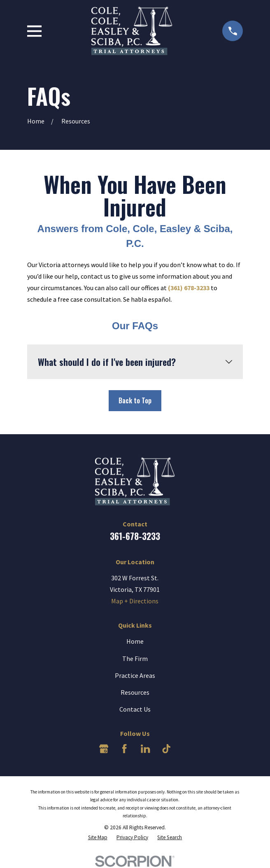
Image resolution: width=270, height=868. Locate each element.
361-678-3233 (135, 536)
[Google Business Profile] (104, 749)
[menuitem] (98, 837)
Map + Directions (135, 601)
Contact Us (135, 709)
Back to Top (135, 400)
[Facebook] (124, 749)
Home (135, 641)
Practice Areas (135, 675)
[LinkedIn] (145, 749)
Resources (135, 692)
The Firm (135, 659)
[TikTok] (166, 749)
